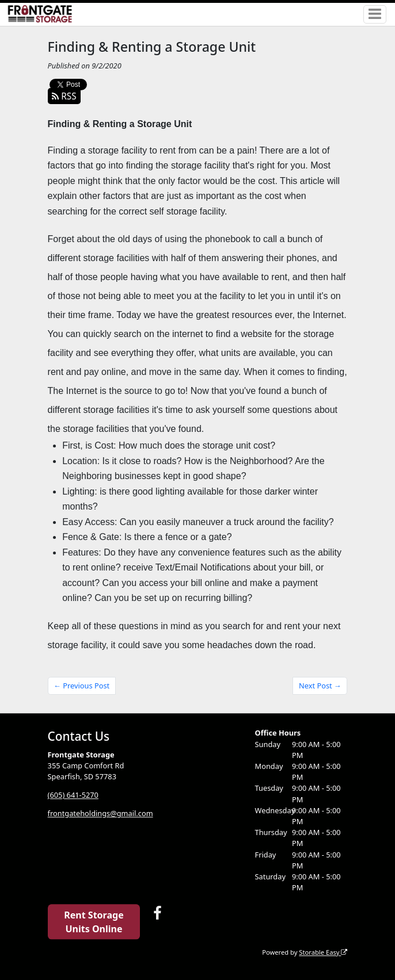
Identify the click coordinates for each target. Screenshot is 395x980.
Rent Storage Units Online (94, 922)
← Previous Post (81, 686)
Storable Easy (323, 952)
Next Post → (320, 686)
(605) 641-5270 (73, 795)
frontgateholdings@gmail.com (100, 814)
